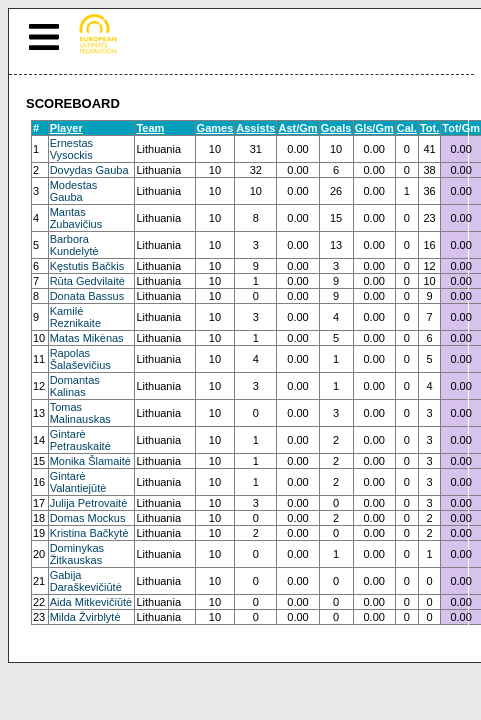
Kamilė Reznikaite (75, 317)
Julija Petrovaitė (89, 503)
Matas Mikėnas (87, 338)
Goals (336, 128)
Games (215, 128)
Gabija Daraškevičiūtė (86, 581)
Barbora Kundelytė (74, 245)
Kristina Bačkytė (89, 533)
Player (66, 128)
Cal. (407, 128)
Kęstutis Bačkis (87, 266)
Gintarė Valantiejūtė (78, 482)
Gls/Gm (374, 128)
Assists (255, 128)
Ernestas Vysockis (71, 149)
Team (150, 128)
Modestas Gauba (74, 191)
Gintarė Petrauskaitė (80, 440)
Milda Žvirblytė (85, 617)
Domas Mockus (88, 518)
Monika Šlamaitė (90, 461)
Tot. (429, 128)
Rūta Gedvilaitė (87, 281)
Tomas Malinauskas (80, 413)
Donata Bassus (87, 296)
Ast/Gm (297, 128)
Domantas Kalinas (75, 386)
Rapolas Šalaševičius (80, 359)
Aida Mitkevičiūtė (91, 602)
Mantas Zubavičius (76, 218)
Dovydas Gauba (89, 170)
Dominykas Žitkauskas (77, 554)
